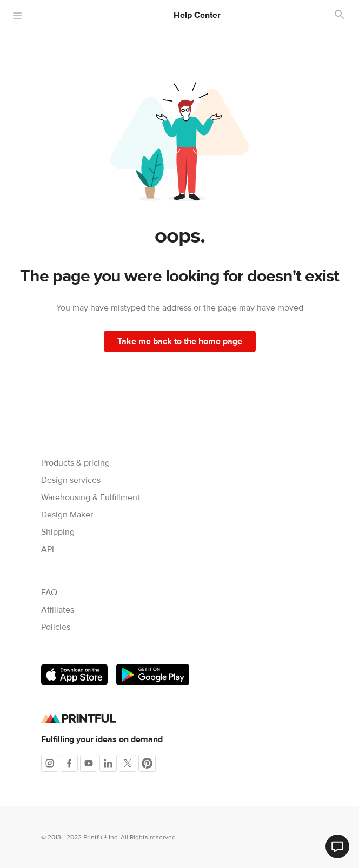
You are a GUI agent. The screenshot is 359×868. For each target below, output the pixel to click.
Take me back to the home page (180, 341)
